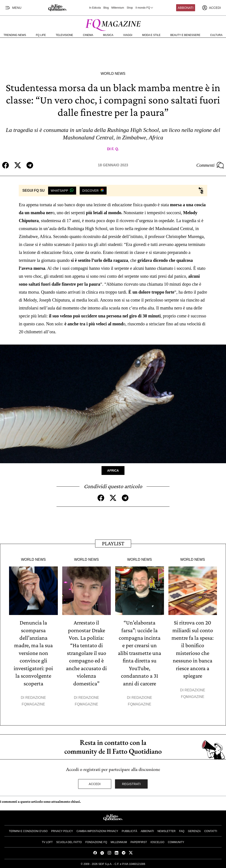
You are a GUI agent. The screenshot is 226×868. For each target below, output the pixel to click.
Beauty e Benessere (185, 35)
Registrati (131, 783)
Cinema (88, 35)
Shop (130, 8)
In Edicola (95, 8)
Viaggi (128, 35)
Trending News (15, 35)
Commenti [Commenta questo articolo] (210, 165)
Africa (113, 470)
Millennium (118, 8)
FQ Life (41, 35)
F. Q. (115, 149)
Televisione (64, 35)
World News (113, 74)
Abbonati (186, 8)
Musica (108, 35)
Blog (106, 8)
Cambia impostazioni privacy (97, 830)
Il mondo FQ (145, 8)
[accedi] (211, 8)
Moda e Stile (151, 35)
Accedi (95, 783)
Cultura (216, 35)
